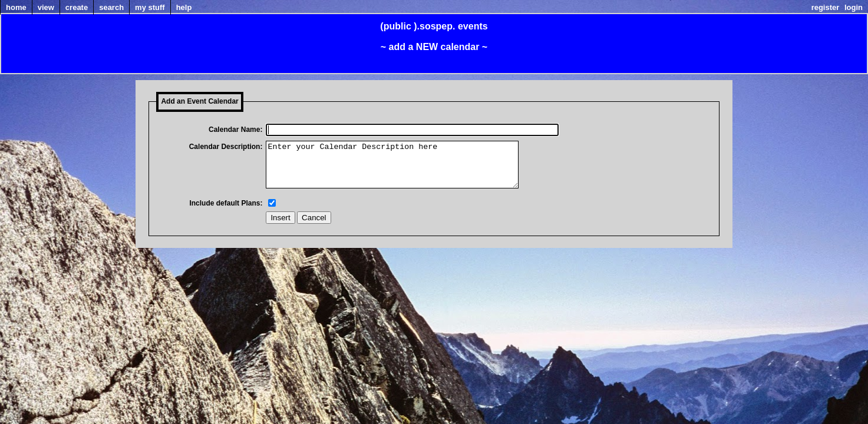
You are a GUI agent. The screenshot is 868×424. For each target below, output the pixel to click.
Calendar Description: (226, 147)
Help (184, 7)
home (16, 7)
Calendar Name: (235, 130)
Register (826, 7)
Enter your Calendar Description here (407, 169)
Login (854, 7)
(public (395, 26)
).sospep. (434, 26)
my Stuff (150, 7)
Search (111, 7)
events (473, 26)
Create (77, 7)
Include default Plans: (226, 212)
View (46, 7)
